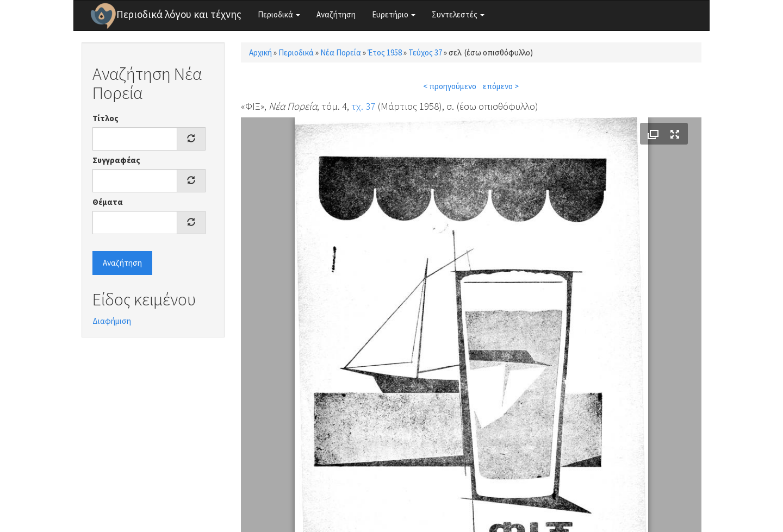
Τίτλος (105, 118)
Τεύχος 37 (425, 52)
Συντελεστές (458, 14)
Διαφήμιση (112, 321)
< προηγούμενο (450, 86)
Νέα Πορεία (341, 52)
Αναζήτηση (336, 14)
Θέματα (108, 202)
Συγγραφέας (116, 160)
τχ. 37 (363, 106)
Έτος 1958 (385, 52)
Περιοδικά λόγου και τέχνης (179, 14)
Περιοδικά (279, 14)
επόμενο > (501, 86)
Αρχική (260, 52)
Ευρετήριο (394, 14)
